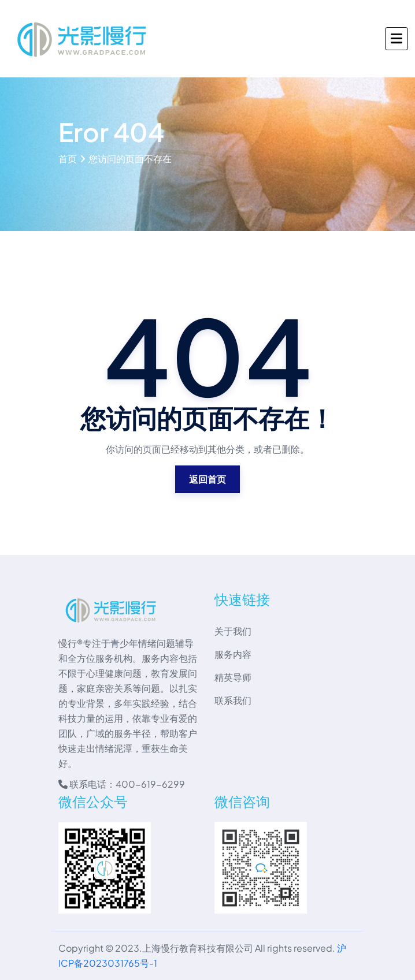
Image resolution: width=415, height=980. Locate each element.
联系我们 (233, 700)
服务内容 (233, 654)
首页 (68, 159)
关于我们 (233, 631)
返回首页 (208, 479)
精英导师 (233, 677)
